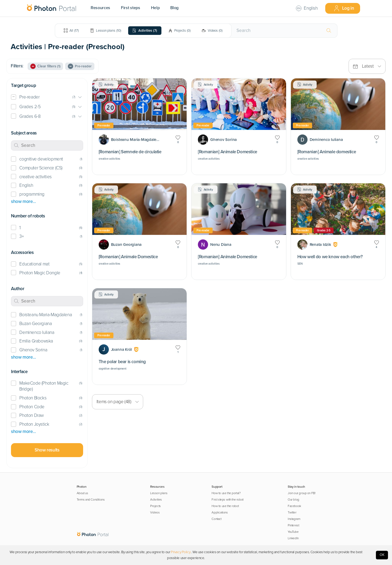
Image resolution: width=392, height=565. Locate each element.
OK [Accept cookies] (382, 555)
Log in (344, 8)
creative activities (35, 177)
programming (32, 194)
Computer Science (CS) (41, 168)
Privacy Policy (181, 552)
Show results (47, 450)
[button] (47, 97)
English (26, 185)
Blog (174, 8)
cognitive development (41, 159)
